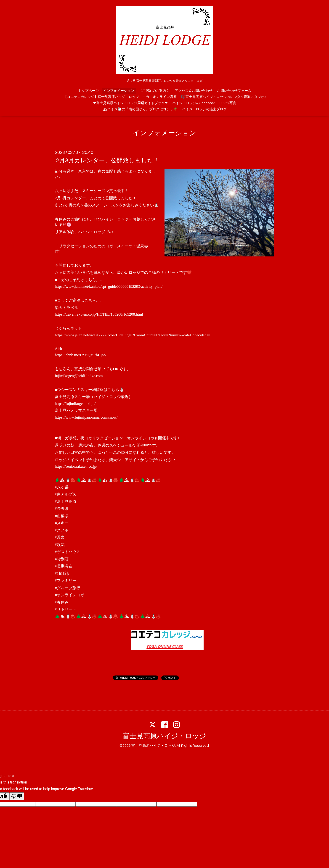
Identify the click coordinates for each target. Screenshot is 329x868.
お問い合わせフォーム (234, 91)
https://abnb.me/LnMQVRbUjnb (80, 355)
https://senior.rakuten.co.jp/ (76, 466)
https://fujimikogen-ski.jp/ (75, 404)
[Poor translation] (17, 796)
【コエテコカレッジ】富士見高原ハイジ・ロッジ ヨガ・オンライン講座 (120, 97)
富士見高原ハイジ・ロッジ (164, 736)
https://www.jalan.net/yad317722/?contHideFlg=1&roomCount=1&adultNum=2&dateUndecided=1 (133, 335)
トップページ (88, 91)
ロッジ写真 (228, 103)
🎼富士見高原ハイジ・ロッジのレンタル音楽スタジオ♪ (224, 97)
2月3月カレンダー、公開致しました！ (108, 161)
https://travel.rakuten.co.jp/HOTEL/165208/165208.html (99, 314)
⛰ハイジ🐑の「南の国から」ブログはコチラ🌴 (140, 109)
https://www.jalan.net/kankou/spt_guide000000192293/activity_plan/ (109, 286)
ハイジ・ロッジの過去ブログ (204, 109)
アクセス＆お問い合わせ (194, 91)
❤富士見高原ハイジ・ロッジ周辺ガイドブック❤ (130, 103)
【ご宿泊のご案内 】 (154, 91)
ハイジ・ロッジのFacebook (193, 103)
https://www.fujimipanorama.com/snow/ (86, 417)
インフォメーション (119, 91)
